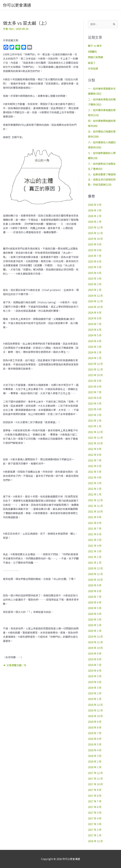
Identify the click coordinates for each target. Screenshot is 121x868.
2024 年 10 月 (95, 307)
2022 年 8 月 (95, 455)
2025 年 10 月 (95, 239)
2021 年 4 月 (95, 546)
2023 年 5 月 (95, 403)
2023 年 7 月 (95, 392)
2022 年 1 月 (95, 494)
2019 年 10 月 (95, 648)
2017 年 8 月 (95, 796)
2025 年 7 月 (95, 256)
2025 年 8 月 (95, 250)
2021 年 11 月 (95, 506)
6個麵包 (92, 51)
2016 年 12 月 (95, 841)
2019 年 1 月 (95, 699)
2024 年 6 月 (95, 330)
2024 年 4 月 (95, 341)
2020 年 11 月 (95, 574)
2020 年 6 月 (95, 602)
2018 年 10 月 (95, 716)
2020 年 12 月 (95, 568)
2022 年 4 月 (95, 477)
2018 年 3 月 (95, 756)
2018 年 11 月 (95, 710)
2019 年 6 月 (95, 670)
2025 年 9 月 (95, 244)
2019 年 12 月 (95, 636)
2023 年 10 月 (95, 375)
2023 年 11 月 (95, 369)
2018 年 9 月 (95, 722)
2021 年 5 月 (95, 540)
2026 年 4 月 (95, 205)
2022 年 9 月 (95, 449)
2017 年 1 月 (95, 835)
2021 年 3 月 (95, 551)
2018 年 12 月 (95, 705)
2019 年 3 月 (95, 688)
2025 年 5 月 (95, 267)
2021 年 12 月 (95, 500)
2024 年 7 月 (95, 324)
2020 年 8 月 (95, 591)
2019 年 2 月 (95, 693)
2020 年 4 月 (95, 614)
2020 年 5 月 (95, 608)
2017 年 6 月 (95, 807)
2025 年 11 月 (95, 233)
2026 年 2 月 (95, 216)
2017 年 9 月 (95, 790)
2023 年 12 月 (95, 364)
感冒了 (92, 63)
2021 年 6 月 (95, 534)
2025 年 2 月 (95, 284)
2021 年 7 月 (95, 528)
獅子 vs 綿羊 (95, 46)
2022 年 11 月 (95, 438)
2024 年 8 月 (95, 318)
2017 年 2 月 (95, 830)
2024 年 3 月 (95, 347)
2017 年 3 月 (95, 824)
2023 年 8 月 (95, 386)
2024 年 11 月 (95, 301)
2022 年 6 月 (95, 466)
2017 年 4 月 (95, 818)
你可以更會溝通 (17, 5)
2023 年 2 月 (95, 420)
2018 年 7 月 (95, 733)
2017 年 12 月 (95, 773)
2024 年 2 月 (95, 352)
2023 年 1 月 (95, 426)
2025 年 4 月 (95, 273)
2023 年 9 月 (95, 381)
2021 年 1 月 (95, 562)
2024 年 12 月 (95, 296)
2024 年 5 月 (95, 335)
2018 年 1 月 (95, 767)
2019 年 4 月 (95, 682)
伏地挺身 (93, 68)
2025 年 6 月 (95, 261)
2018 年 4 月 (95, 750)
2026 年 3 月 (95, 210)
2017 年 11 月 (95, 778)
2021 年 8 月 (95, 523)
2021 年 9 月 (95, 517)
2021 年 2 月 (95, 557)
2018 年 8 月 (95, 727)
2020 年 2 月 (95, 625)
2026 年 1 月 (95, 222)
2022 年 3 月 (95, 483)
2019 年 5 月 (95, 676)
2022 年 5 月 (95, 472)
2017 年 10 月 (95, 784)
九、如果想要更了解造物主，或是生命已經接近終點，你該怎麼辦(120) (102, 179)
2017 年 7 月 (95, 801)
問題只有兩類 (96, 57)
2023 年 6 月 (95, 398)
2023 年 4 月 (95, 409)
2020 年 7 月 (95, 597)
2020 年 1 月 (95, 631)
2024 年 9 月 (95, 312)
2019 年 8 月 (95, 659)
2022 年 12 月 (95, 432)
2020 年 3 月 (95, 619)
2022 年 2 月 (95, 489)
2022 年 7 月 (95, 460)
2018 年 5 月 (95, 744)
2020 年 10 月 (95, 580)
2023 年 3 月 (95, 415)
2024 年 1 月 (95, 358)
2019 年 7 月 (95, 665)
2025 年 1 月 (95, 290)
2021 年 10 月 (95, 511)
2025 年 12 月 (95, 227)
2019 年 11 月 (95, 642)
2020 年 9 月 (95, 585)
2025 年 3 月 (95, 278)
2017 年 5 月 (95, 813)
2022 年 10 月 (95, 443)
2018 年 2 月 (95, 761)
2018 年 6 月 (95, 739)
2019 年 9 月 (95, 653)
